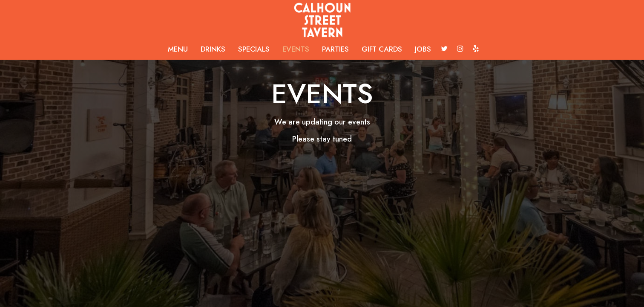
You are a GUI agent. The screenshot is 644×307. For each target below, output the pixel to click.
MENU (178, 49)
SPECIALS (254, 49)
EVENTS (296, 49)
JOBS (423, 49)
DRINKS (213, 49)
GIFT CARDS (382, 49)
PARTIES (335, 49)
